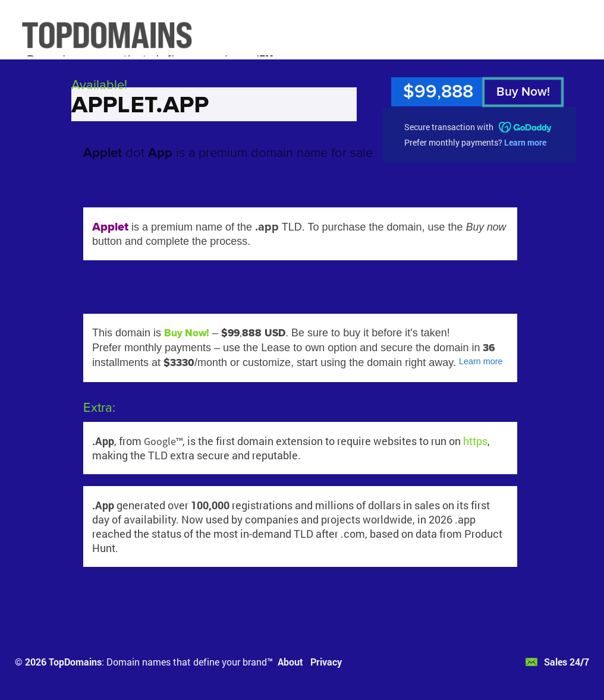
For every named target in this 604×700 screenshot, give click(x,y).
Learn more (525, 142)
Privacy (326, 662)
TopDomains (75, 662)
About (290, 662)
